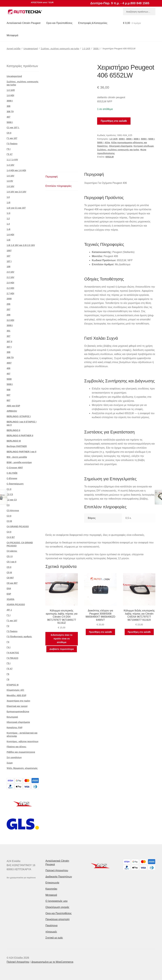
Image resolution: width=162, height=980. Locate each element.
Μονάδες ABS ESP (16, 695)
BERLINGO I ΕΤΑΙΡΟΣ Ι (19, 416)
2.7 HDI (10, 293)
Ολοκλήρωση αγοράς (57, 907)
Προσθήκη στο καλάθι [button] (100, 632)
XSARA (11, 599)
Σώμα (10, 763)
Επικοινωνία (52, 883)
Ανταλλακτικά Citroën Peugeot (24, 23)
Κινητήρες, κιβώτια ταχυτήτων (23, 741)
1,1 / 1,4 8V (12, 160)
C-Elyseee (12, 478)
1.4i (8, 229)
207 (8, 309)
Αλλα (107, 143)
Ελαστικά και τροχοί (17, 706)
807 (8, 400)
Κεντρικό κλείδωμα (144, 146)
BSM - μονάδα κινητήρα (19, 462)
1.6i (8, 240)
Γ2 (8, 626)
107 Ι (9, 261)
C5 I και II (11, 562)
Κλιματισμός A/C (15, 690)
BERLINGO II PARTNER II (20, 436)
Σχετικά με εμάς (54, 938)
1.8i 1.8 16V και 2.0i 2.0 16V (21, 245)
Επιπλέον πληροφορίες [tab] (59, 186)
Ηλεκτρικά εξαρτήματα (121, 146)
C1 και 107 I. (13, 128)
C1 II (9, 489)
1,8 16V (10, 186)
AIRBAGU (12, 411)
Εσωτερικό (12, 717)
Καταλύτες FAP (15, 728)
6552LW (110, 157)
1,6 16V (10, 176)
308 (8, 106)
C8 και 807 (12, 583)
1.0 (8, 197)
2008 (9, 299)
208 (8, 315)
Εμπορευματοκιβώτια (18, 712)
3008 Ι (96, 49)
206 (8, 304)
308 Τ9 (10, 112)
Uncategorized (31, 49)
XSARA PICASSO (16, 604)
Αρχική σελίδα (14, 49)
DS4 (9, 588)
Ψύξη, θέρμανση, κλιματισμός (22, 768)
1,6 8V (10, 181)
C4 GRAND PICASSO (18, 526)
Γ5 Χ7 (10, 154)
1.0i (8, 202)
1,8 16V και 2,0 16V (16, 192)
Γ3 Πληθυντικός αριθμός (19, 637)
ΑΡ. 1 (9, 610)
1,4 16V (10, 165)
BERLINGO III (14, 441)
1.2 (8, 218)
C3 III (9, 521)
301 (8, 331)
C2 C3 (10, 494)
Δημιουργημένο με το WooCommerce (52, 962)
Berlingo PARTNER (17, 446)
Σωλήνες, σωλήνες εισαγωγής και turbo (60, 49)
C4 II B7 (11, 537)
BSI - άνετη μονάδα (17, 457)
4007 (9, 363)
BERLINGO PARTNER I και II (22, 452)
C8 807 (10, 578)
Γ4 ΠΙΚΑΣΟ (12, 658)
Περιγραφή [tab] (51, 177)
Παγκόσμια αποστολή (57, 919)
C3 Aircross (13, 510)
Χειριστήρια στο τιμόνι (18, 701)
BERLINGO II (13, 430)
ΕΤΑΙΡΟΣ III (13, 685)
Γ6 (8, 674)
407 (8, 117)
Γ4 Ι (9, 647)
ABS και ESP (13, 406)
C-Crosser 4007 (15, 468)
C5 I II (10, 556)
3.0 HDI (10, 320)
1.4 (8, 224)
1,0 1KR (86, 49)
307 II (9, 342)
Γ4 (8, 642)
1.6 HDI (10, 95)
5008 (9, 379)
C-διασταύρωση (15, 484)
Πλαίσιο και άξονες (17, 747)
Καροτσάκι (51, 889)
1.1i (8, 213)
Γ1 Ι (9, 615)
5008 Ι (144, 139)
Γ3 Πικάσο (12, 144)
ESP (9, 594)
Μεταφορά (12, 35)
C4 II (9, 532)
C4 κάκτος (12, 551)
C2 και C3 (12, 500)
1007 (9, 251)
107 (8, 256)
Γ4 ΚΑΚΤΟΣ (13, 653)
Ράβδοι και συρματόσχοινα (21, 752)
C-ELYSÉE (12, 473)
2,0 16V (10, 272)
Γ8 (8, 679)
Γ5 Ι (9, 149)
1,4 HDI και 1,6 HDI (16, 170)
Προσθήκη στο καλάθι (114, 121)
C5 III (9, 572)
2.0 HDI (10, 283)
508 (8, 390)
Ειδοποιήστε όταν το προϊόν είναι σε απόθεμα (62, 639)
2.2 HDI (10, 288)
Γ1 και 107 (12, 138)
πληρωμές (51, 932)
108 (8, 267)
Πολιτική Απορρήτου (57, 870)
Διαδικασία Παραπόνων (59, 877)
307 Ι (9, 347)
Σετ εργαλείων (14, 757)
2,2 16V (10, 277)
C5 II (9, 133)
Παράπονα (51, 926)
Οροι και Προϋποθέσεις (59, 23)
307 (8, 336)
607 (8, 395)
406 (8, 368)
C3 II (9, 516)
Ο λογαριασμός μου (56, 901)
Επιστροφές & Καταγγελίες (93, 23)
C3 (8, 505)
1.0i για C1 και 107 (16, 208)
